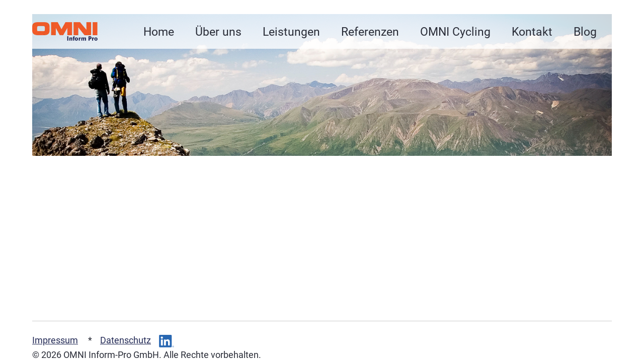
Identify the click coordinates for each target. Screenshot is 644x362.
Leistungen (291, 32)
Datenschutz (126, 340)
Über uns (218, 32)
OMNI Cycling (455, 32)
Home (159, 32)
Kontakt (532, 32)
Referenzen (370, 32)
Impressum (55, 340)
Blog (585, 32)
